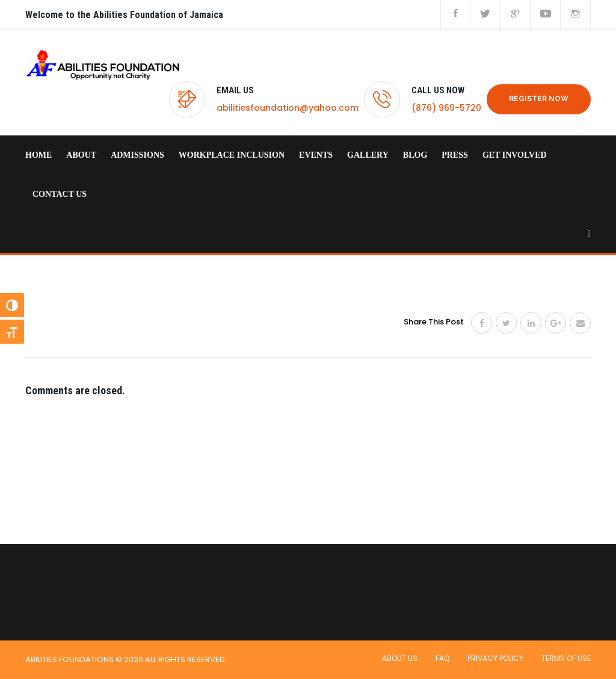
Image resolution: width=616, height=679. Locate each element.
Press (455, 155)
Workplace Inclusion (232, 155)
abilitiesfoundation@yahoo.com (288, 108)
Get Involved (515, 155)
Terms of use (566, 658)
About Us (400, 658)
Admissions (137, 155)
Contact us (60, 194)
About (81, 155)
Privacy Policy (495, 658)
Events (316, 155)
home (38, 155)
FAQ (442, 658)
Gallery (368, 155)
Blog (415, 155)
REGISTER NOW (539, 99)
